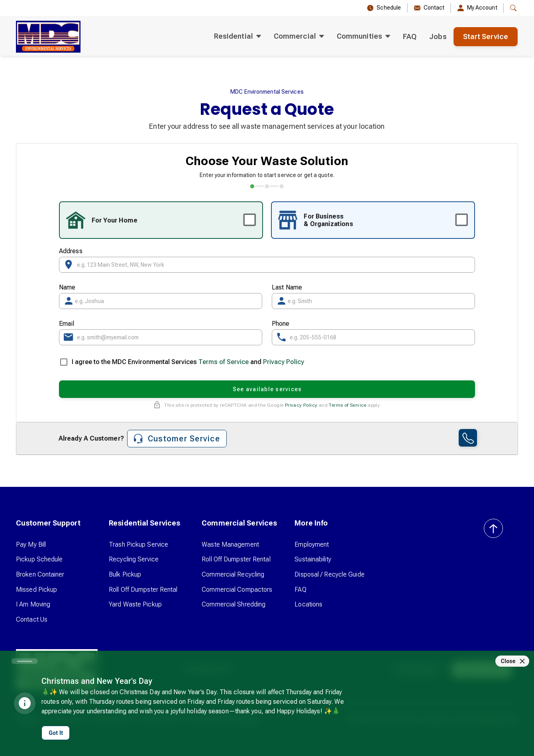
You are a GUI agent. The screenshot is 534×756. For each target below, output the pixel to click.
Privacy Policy (284, 362)
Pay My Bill (31, 544)
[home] (48, 37)
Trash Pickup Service (138, 544)
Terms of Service (224, 362)
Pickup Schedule (39, 559)
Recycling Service (134, 559)
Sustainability (313, 559)
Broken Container (40, 574)
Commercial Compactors (237, 590)
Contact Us (32, 619)
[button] (513, 8)
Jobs (438, 36)
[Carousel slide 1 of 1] (25, 661)
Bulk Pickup (125, 574)
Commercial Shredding (234, 604)
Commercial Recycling (233, 574)
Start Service (486, 36)
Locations (308, 604)
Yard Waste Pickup (135, 604)
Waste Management (230, 544)
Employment (312, 544)
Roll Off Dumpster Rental (143, 590)
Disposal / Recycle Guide (329, 574)
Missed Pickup (36, 590)
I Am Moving (33, 604)
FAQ (410, 36)
